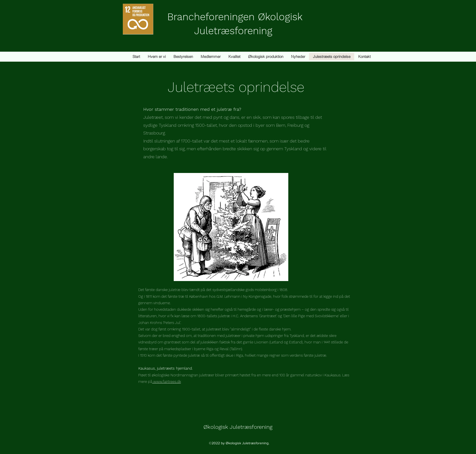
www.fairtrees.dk (167, 382)
